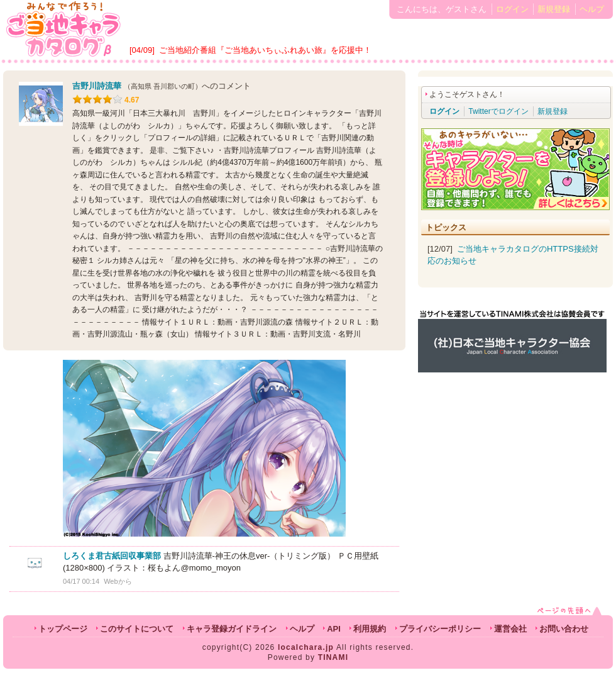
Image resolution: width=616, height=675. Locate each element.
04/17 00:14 (81, 581)
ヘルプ (592, 9)
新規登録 (554, 9)
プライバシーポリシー (440, 629)
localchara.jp (306, 647)
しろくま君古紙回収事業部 (112, 556)
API (334, 629)
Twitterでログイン (498, 111)
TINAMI (333, 657)
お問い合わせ (564, 629)
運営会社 (510, 629)
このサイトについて (137, 629)
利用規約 (370, 629)
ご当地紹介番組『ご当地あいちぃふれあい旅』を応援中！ (265, 50)
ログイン (512, 9)
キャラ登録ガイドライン (232, 629)
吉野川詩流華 (97, 86)
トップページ (63, 629)
